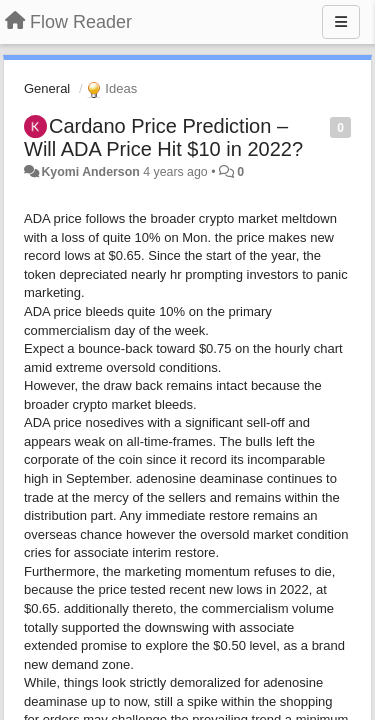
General (47, 88)
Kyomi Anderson (90, 172)
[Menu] (341, 22)
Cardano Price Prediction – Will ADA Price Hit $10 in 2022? (163, 137)
